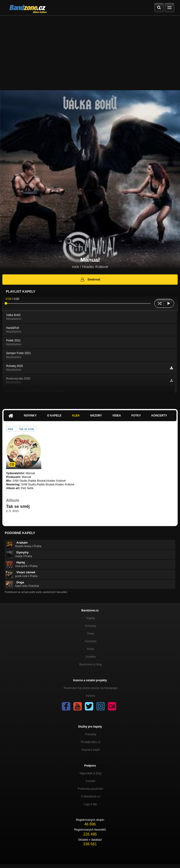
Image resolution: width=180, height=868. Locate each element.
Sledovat (90, 280)
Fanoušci (91, 641)
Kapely (91, 618)
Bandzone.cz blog (91, 664)
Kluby (90, 649)
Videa (117, 416)
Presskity (91, 734)
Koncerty (159, 416)
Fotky (136, 416)
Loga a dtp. (90, 804)
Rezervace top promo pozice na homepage (91, 688)
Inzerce (91, 696)
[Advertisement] (90, 50)
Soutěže (90, 657)
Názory (96, 416)
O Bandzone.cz (90, 796)
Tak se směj (26, 429)
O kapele (54, 416)
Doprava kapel (91, 750)
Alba (76, 416)
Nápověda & (91, 773)
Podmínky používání (91, 789)
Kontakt (91, 781)
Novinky (30, 416)
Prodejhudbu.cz (91, 742)
